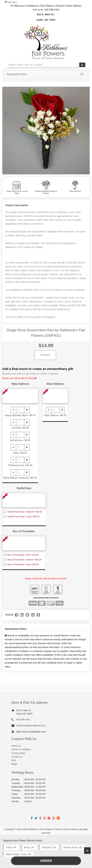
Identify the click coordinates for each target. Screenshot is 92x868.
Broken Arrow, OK (73, 847)
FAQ (14, 760)
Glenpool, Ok (49, 847)
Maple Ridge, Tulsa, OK (18, 854)
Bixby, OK (29, 847)
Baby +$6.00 (20, 453)
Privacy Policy (18, 753)
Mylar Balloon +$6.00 (55, 415)
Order (46, 861)
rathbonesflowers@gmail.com (31, 725)
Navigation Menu (17, 74)
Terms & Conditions (21, 749)
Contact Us (17, 757)
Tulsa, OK (11, 847)
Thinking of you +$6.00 (20, 465)
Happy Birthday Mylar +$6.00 (20, 415)
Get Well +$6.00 (20, 428)
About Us (16, 746)
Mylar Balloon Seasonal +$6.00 (20, 478)
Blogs (14, 764)
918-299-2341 (23, 719)
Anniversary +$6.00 (20, 440)
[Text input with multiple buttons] (43, 65)
